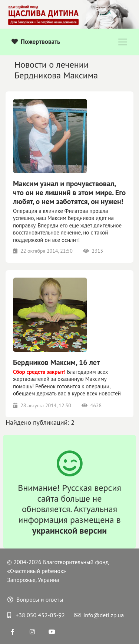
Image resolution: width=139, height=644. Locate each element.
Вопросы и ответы (35, 599)
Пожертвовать (36, 42)
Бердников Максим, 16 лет (56, 362)
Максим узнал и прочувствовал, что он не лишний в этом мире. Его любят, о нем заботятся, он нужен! (69, 192)
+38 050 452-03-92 (36, 615)
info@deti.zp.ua (99, 615)
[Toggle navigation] (123, 42)
